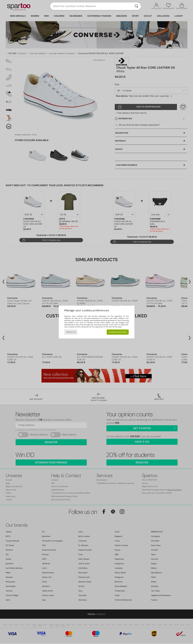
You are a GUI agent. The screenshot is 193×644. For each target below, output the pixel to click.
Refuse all (71, 332)
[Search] (136, 6)
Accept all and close (118, 332)
